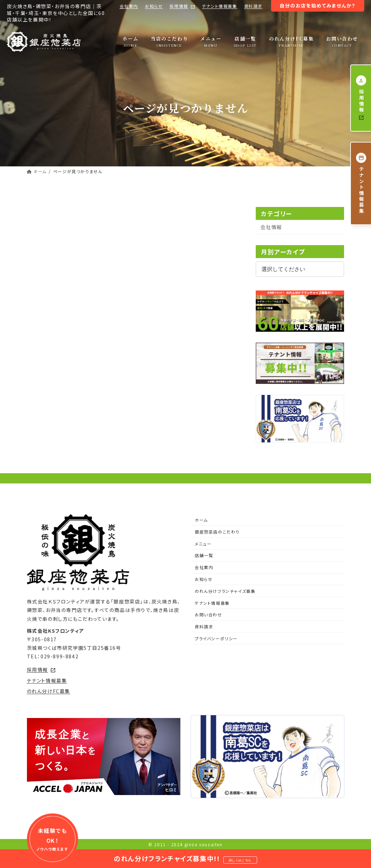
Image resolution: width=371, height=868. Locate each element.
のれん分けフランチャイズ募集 (225, 591)
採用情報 (182, 6)
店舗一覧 (204, 555)
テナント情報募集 (220, 6)
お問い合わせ (209, 615)
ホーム (201, 520)
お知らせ (154, 6)
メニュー (203, 544)
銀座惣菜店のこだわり (217, 532)
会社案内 (129, 6)
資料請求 (253, 6)
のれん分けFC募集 (49, 691)
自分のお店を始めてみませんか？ (318, 5)
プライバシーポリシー (216, 638)
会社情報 (271, 227)
